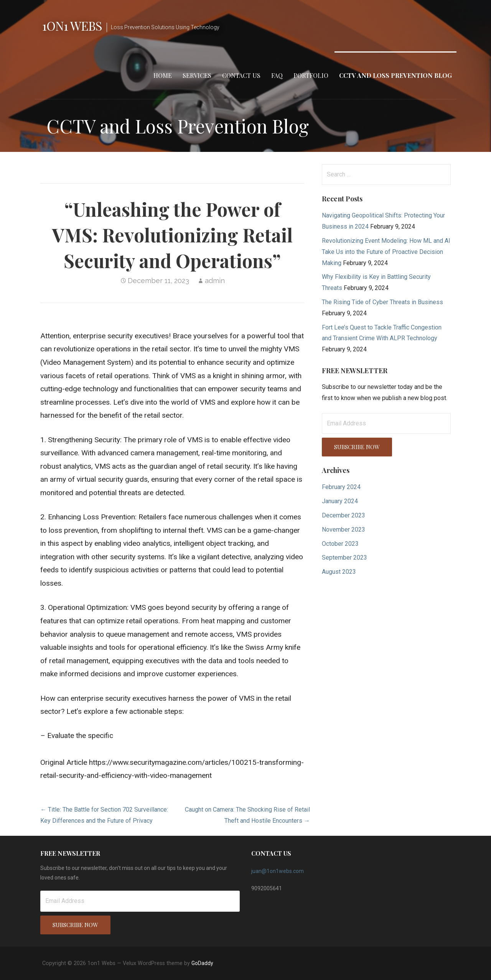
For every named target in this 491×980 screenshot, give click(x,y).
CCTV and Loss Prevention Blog (395, 75)
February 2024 (341, 487)
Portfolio (311, 75)
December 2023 (344, 515)
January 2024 (340, 501)
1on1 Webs (72, 26)
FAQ (277, 75)
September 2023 (344, 558)
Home (163, 75)
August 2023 (339, 572)
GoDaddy (202, 963)
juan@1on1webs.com (278, 871)
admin (215, 281)
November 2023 (344, 530)
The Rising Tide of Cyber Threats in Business (382, 302)
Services (197, 75)
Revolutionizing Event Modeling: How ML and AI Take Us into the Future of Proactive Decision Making (386, 252)
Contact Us (241, 75)
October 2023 (340, 544)
